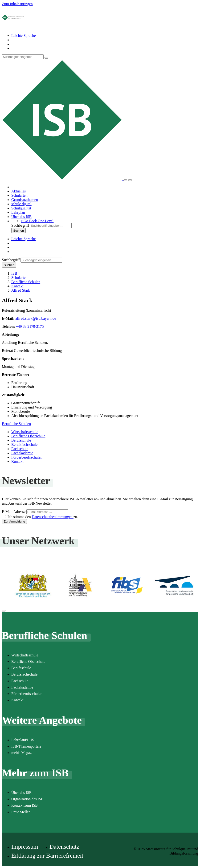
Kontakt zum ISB (24, 805)
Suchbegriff (20, 225)
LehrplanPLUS (23, 740)
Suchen (18, 231)
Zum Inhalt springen (17, 4)
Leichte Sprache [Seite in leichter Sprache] (24, 36)
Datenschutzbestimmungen (53, 517)
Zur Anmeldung (14, 521)
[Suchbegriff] (23, 57)
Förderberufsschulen (27, 457)
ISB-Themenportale (26, 746)
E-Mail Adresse (14, 512)
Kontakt (17, 462)
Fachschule (20, 449)
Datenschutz (64, 847)
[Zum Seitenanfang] (4, 611)
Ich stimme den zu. (43, 517)
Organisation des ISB (27, 799)
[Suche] (125, 180)
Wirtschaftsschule (25, 432)
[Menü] (130, 180)
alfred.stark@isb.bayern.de (36, 318)
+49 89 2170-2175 (30, 326)
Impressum (25, 847)
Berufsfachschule (24, 445)
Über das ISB (21, 793)
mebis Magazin (23, 753)
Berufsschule (21, 440)
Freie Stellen (21, 812)
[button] (37, 221)
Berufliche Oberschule (28, 436)
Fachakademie (22, 453)
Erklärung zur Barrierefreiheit (47, 856)
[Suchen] (46, 58)
